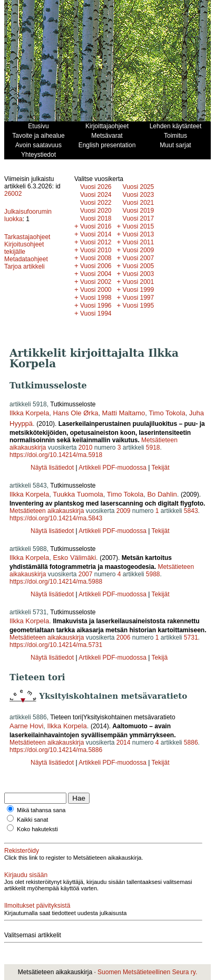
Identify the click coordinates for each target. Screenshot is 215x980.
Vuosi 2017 (139, 218)
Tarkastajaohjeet (27, 237)
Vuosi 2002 (96, 282)
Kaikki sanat (32, 820)
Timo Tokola (167, 413)
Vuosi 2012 (96, 242)
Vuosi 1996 (96, 306)
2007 (86, 574)
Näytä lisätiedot (53, 468)
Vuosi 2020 (96, 211)
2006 (124, 638)
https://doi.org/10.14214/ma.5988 (56, 582)
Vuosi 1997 (139, 298)
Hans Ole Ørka (75, 413)
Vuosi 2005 (139, 266)
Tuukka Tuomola (78, 494)
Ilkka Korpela (29, 413)
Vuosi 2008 (96, 258)
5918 (153, 448)
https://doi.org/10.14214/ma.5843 (56, 518)
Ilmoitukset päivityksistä (37, 906)
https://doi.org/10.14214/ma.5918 (56, 455)
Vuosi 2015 (139, 226)
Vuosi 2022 (96, 203)
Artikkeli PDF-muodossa (113, 468)
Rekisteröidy (22, 851)
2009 (124, 511)
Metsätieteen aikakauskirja (47, 511)
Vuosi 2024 (96, 195)
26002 (13, 194)
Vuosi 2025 (139, 187)
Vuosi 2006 (96, 266)
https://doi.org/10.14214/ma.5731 (56, 645)
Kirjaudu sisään (26, 875)
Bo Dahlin (162, 494)
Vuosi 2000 (96, 290)
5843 (191, 511)
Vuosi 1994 (96, 313)
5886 (191, 743)
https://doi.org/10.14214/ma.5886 (56, 750)
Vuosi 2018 (96, 218)
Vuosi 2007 (139, 258)
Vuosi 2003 (139, 274)
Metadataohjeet (26, 259)
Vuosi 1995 (139, 306)
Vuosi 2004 (96, 274)
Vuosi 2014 (96, 234)
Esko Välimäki (74, 558)
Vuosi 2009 (139, 250)
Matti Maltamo (124, 413)
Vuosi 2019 (139, 211)
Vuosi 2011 (139, 242)
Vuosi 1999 (139, 290)
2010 (86, 448)
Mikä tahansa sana (41, 810)
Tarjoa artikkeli (25, 267)
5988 (153, 574)
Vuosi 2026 (96, 187)
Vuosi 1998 (96, 298)
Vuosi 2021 (139, 203)
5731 (191, 638)
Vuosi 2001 (139, 282)
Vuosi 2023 (139, 195)
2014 (124, 743)
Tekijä (159, 658)
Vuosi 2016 (96, 226)
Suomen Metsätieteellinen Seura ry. (147, 972)
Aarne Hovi (26, 726)
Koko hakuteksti (37, 829)
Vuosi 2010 (96, 250)
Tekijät (160, 468)
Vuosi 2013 (139, 234)
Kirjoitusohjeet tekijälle (24, 248)
